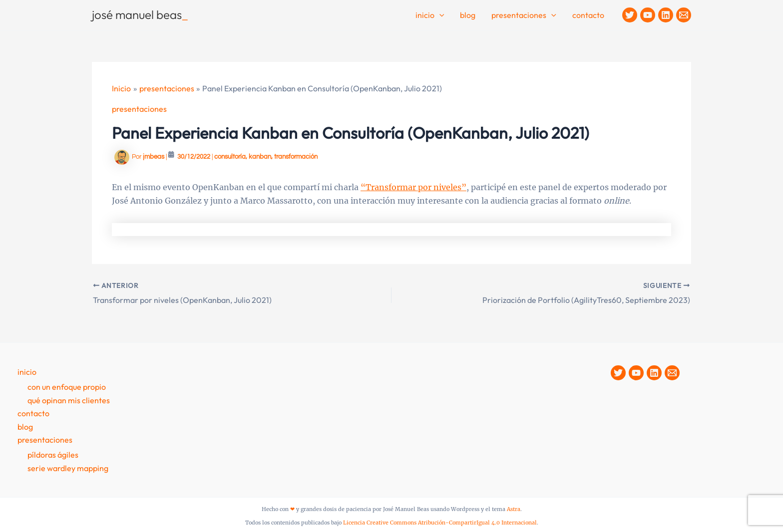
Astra (514, 509)
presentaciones (139, 109)
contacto (588, 15)
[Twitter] (630, 15)
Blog (468, 15)
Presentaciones (524, 15)
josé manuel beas (140, 14)
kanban (260, 157)
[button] (439, 15)
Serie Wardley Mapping (68, 468)
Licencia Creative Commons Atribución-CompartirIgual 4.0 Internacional (440, 523)
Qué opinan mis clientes (69, 400)
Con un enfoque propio (67, 387)
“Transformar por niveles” (413, 187)
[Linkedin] (666, 15)
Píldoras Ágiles (53, 455)
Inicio (430, 15)
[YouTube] (648, 15)
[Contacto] (684, 15)
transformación (296, 157)
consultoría (230, 157)
